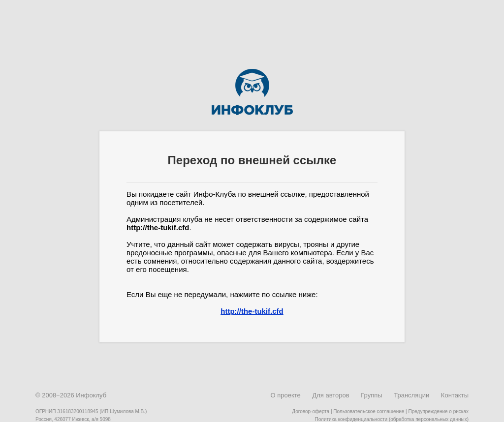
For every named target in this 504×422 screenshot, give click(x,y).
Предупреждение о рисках (438, 411)
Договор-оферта (311, 411)
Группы (371, 395)
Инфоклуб (91, 395)
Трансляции (411, 395)
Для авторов (331, 395)
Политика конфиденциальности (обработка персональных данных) (392, 419)
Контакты (455, 395)
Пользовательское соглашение (369, 411)
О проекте (285, 395)
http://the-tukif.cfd (252, 311)
